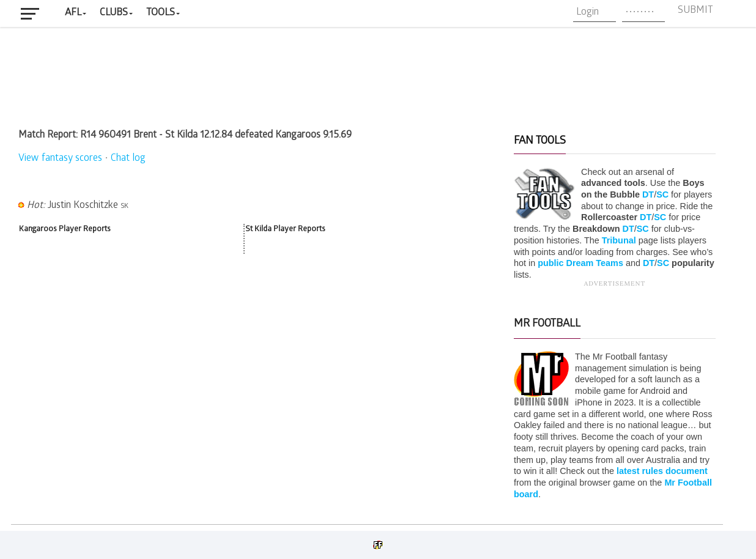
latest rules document (662, 471)
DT (648, 194)
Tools (161, 13)
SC (662, 194)
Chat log (128, 159)
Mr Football (547, 324)
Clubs (114, 13)
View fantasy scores (60, 159)
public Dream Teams (580, 263)
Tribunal (619, 240)
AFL (73, 13)
